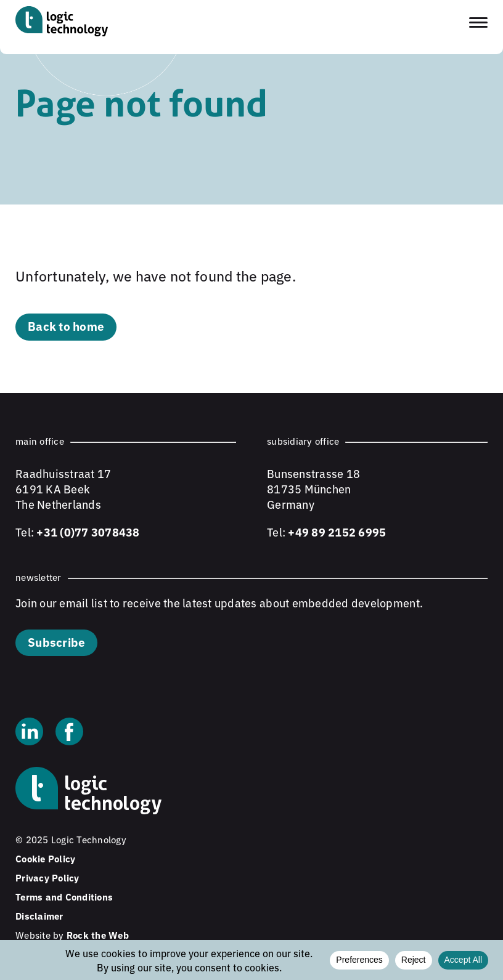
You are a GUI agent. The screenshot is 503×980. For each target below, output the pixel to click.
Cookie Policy (45, 858)
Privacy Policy (47, 877)
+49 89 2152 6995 (337, 532)
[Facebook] (69, 733)
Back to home (66, 326)
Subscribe (56, 642)
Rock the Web (98, 935)
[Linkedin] (29, 733)
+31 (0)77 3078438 (88, 532)
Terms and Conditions (64, 897)
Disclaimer (39, 916)
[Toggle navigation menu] (478, 22)
